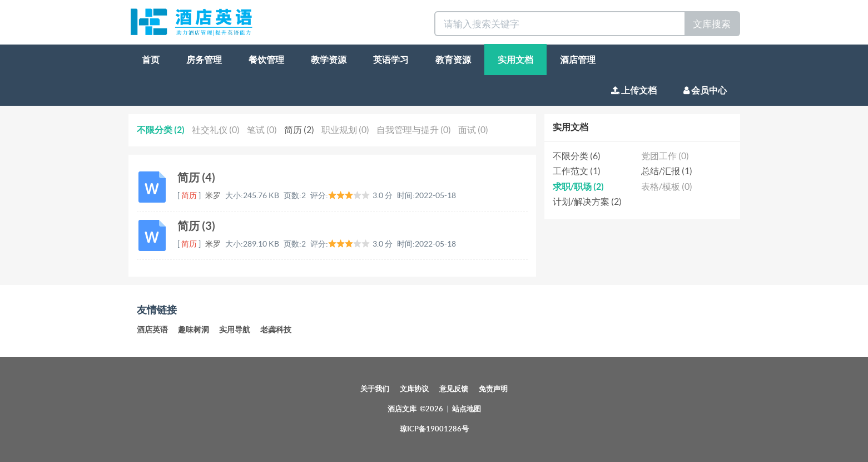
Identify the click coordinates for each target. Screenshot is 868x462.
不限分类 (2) (161, 130)
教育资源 (453, 60)
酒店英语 (152, 330)
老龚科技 (276, 330)
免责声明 (493, 389)
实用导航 (235, 330)
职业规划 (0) (345, 130)
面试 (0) (473, 130)
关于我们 (375, 389)
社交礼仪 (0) (216, 130)
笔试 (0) (262, 130)
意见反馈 (454, 389)
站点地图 (467, 409)
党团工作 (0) (665, 156)
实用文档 (515, 60)
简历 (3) (196, 226)
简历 (189, 195)
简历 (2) (299, 130)
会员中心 (705, 90)
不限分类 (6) (577, 156)
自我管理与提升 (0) (414, 130)
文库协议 (414, 389)
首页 (151, 60)
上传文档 (634, 90)
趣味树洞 (194, 330)
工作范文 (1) (577, 171)
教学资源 (329, 60)
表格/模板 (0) (667, 186)
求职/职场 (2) (578, 186)
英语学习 (391, 60)
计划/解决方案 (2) (587, 201)
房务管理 (204, 60)
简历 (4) (196, 177)
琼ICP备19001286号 (434, 429)
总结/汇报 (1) (667, 171)
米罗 (213, 195)
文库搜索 (712, 24)
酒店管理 (578, 60)
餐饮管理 (266, 60)
